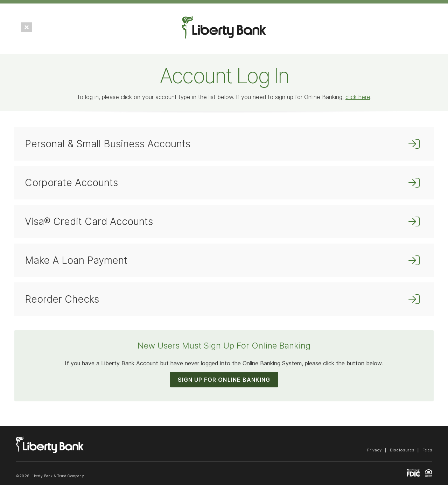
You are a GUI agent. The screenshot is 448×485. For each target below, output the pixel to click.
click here (358, 97)
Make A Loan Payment (76, 260)
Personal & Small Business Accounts (108, 144)
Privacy (374, 450)
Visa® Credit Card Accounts (89, 222)
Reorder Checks (62, 299)
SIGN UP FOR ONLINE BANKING (224, 380)
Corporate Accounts (71, 183)
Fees (427, 450)
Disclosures (402, 450)
